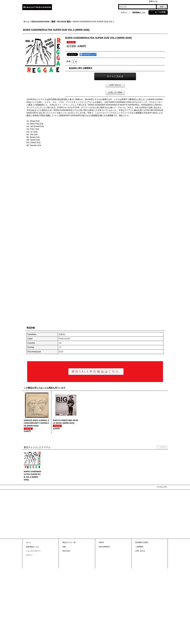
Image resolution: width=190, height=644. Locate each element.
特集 (64, 547)
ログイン (124, 12)
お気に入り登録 (115, 92)
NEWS (101, 542)
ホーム (29, 542)
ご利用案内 (139, 547)
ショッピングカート (33, 551)
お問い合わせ (115, 85)
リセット (163, 447)
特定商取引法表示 (142, 542)
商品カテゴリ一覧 (69, 542)
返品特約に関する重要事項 (80, 68)
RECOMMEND (104, 547)
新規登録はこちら (139, 12)
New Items (66, 551)
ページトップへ (162, 487)
